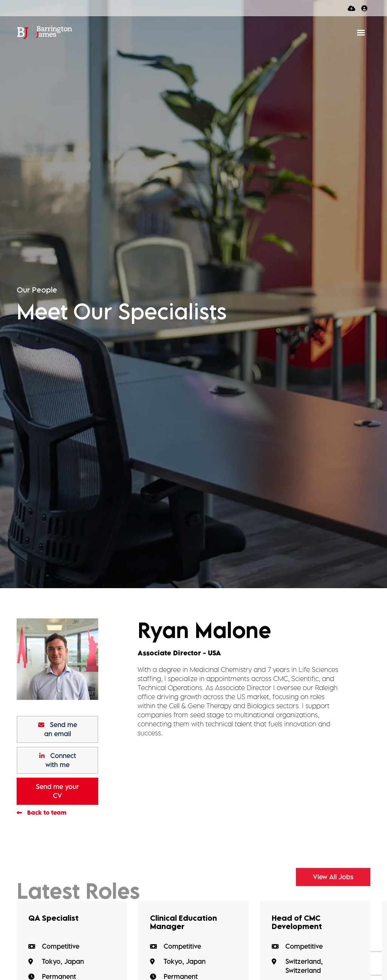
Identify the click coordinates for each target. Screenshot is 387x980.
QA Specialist (53, 918)
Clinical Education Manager (183, 922)
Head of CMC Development (297, 922)
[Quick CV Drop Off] (351, 8)
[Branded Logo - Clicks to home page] (44, 32)
